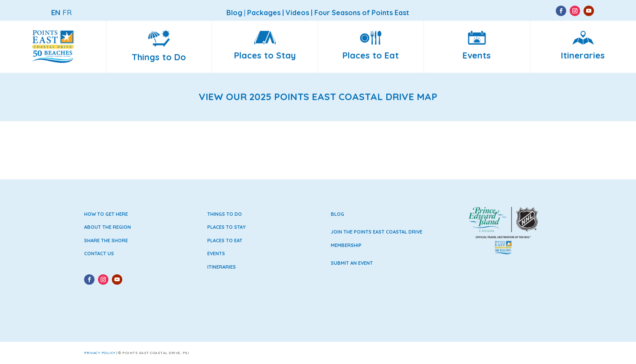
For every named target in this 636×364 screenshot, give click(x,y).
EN (56, 12)
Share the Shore (106, 240)
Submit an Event (352, 263)
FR (67, 12)
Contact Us (99, 253)
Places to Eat (225, 240)
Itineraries (222, 267)
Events (216, 253)
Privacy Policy (100, 353)
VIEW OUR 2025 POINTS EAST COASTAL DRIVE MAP (318, 97)
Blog (338, 214)
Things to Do (225, 214)
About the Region (108, 227)
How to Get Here (106, 214)
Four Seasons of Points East (362, 13)
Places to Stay (227, 227)
